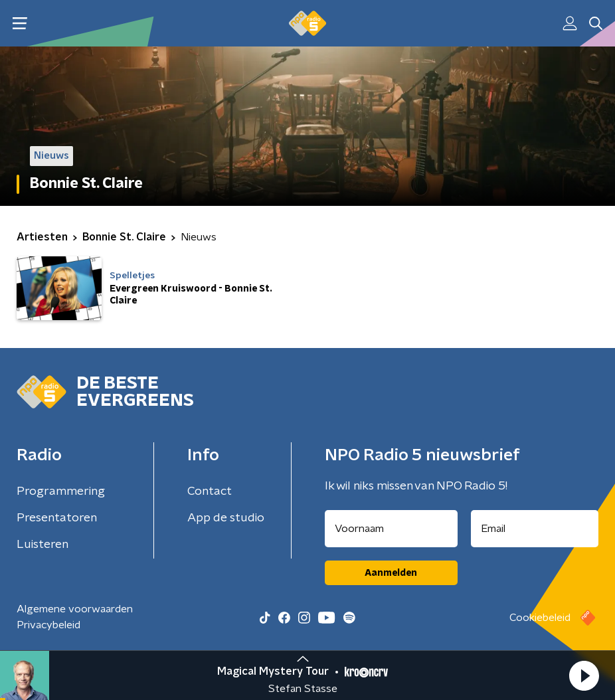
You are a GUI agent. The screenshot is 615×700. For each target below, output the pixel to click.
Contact (210, 491)
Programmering (61, 491)
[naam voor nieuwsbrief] (391, 529)
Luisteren (43, 545)
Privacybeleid (48, 625)
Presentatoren (57, 518)
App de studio (226, 518)
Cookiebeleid (540, 618)
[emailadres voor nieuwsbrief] (535, 529)
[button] (584, 675)
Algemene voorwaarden (75, 609)
